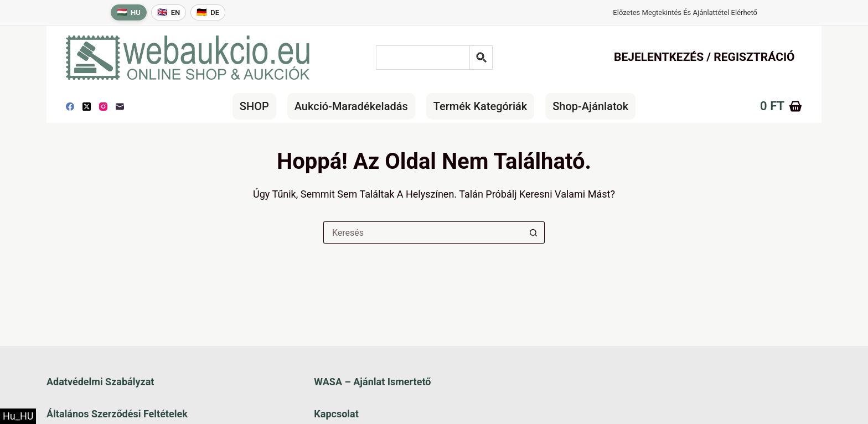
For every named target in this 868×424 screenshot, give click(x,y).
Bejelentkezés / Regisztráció (704, 57)
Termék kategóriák (480, 106)
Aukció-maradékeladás (351, 106)
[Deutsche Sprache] (208, 12)
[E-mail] (120, 107)
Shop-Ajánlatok (590, 106)
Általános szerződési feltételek (117, 414)
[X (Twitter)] (87, 107)
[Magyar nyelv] (129, 12)
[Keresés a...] (423, 232)
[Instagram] (103, 107)
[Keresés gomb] (534, 232)
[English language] (169, 12)
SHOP (254, 106)
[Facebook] (70, 107)
